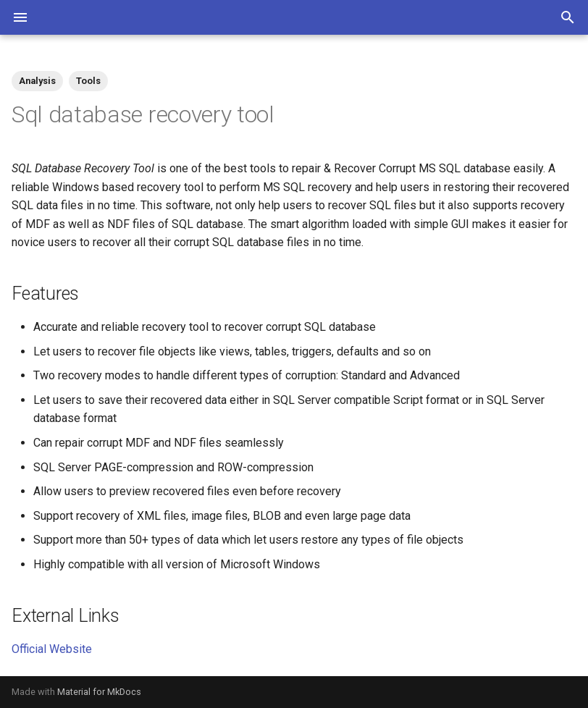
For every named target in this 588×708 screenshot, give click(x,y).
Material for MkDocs (99, 692)
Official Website (52, 649)
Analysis (37, 81)
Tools (88, 81)
